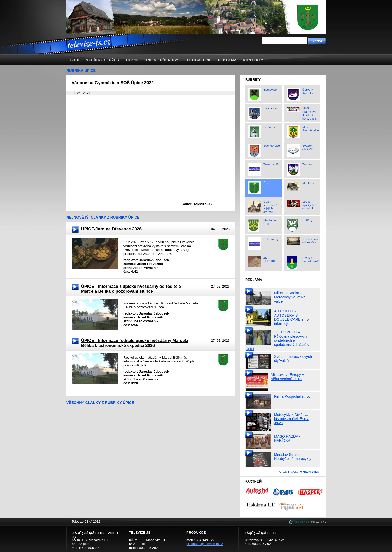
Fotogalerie (198, 60)
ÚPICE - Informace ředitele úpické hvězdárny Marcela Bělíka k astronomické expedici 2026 (135, 343)
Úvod (74, 60)
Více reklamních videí (300, 472)
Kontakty (253, 60)
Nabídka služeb (103, 60)
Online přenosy (162, 60)
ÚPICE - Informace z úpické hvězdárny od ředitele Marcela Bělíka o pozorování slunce (131, 289)
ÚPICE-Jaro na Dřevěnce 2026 (111, 229)
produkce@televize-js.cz (205, 544)
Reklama (227, 60)
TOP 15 (132, 60)
